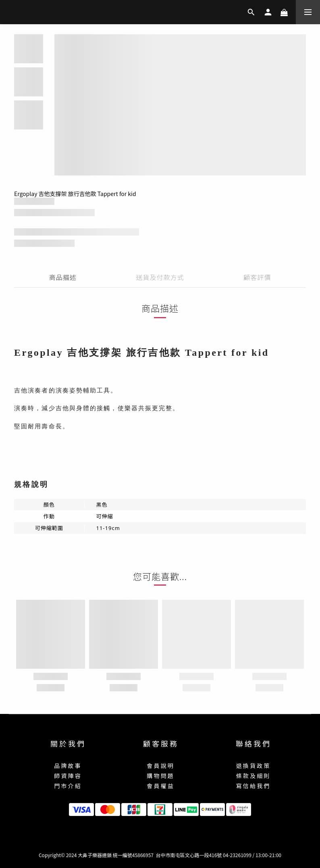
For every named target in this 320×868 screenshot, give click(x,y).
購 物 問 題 (160, 776)
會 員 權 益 (160, 786)
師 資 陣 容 (67, 776)
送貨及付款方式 (160, 277)
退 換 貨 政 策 (253, 766)
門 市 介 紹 (67, 786)
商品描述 (63, 277)
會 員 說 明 (160, 766)
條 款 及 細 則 (253, 776)
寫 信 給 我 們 (253, 786)
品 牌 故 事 (67, 766)
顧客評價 (257, 277)
